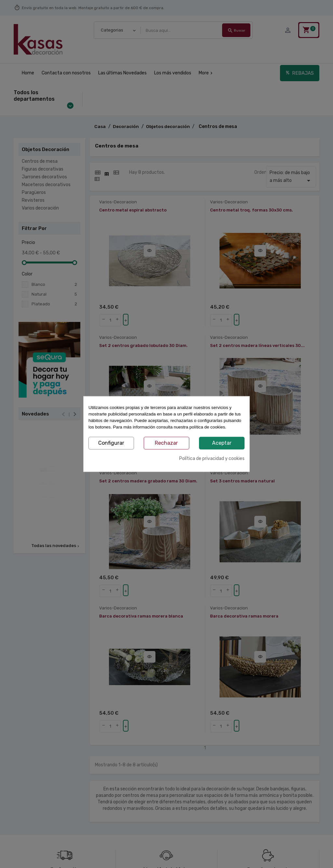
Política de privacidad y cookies (212, 458)
